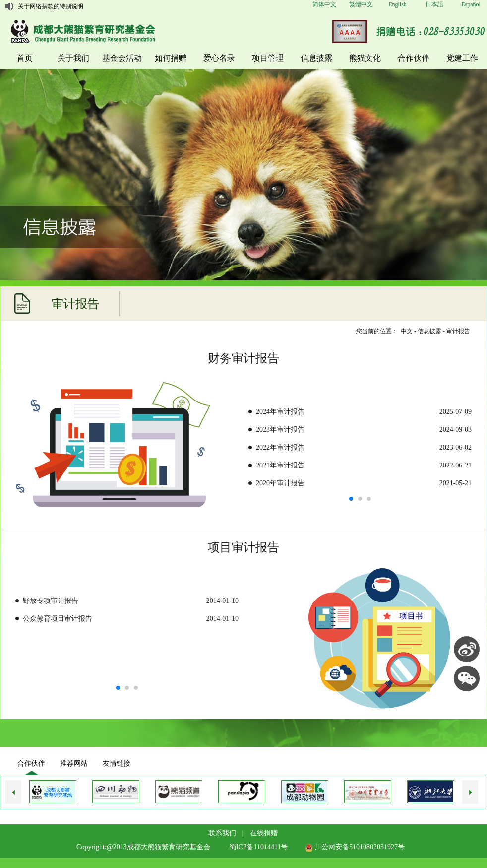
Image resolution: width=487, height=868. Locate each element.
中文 (407, 331)
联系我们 (222, 833)
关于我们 (73, 58)
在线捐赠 (264, 833)
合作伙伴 (414, 58)
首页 (25, 58)
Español (471, 4)
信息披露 (316, 58)
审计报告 (458, 331)
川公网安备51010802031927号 (355, 847)
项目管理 (268, 58)
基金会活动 (122, 58)
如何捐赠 (171, 58)
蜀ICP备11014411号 (259, 847)
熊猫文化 (365, 58)
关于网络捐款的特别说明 (51, 6)
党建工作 (462, 58)
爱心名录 (219, 58)
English (397, 4)
